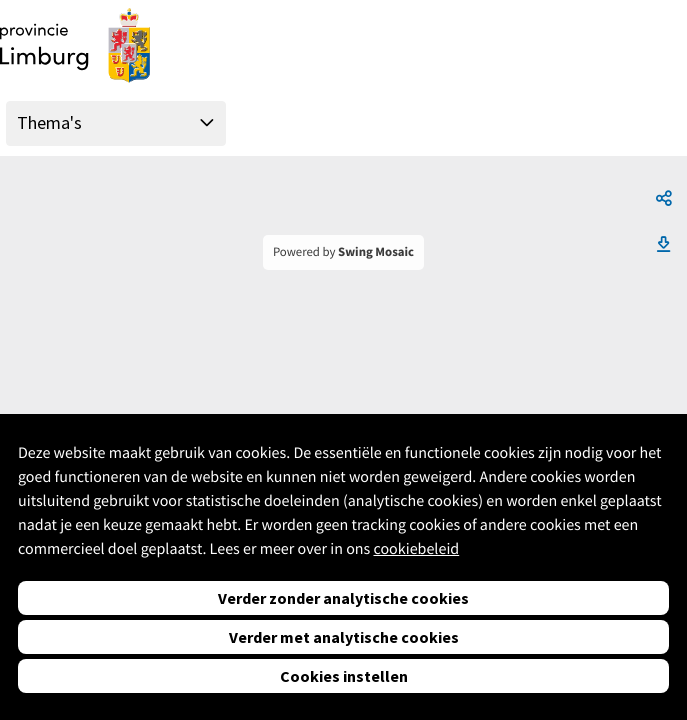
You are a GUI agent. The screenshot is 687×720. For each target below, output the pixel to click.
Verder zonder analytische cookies (343, 598)
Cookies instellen (344, 676)
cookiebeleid (416, 549)
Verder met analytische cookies (344, 637)
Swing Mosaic (376, 252)
